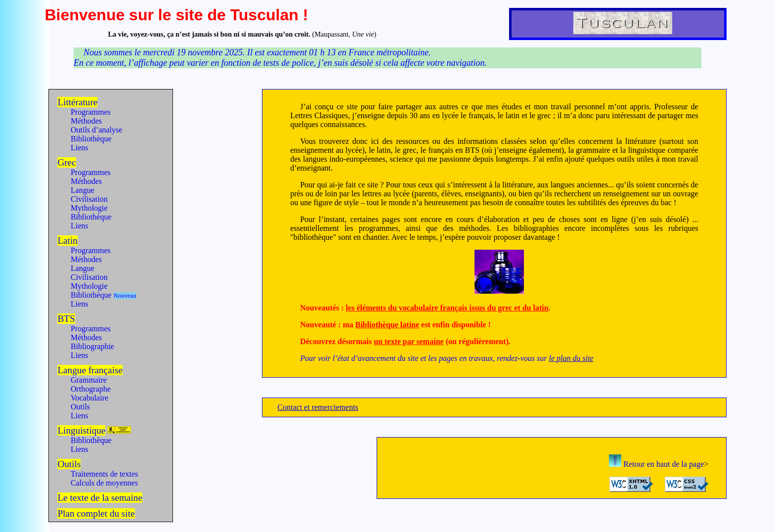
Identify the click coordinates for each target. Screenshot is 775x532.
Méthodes (86, 121)
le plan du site (571, 358)
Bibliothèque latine (387, 325)
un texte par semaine (409, 341)
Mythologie (89, 208)
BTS (66, 319)
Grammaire (89, 380)
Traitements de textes (104, 474)
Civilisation (89, 199)
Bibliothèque (91, 139)
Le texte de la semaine (100, 498)
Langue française (90, 370)
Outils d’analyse (96, 130)
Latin (67, 241)
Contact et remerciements (318, 407)
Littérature (77, 102)
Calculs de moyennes (104, 483)
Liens (80, 148)
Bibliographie (92, 346)
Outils (80, 407)
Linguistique (81, 430)
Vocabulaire (89, 398)
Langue (83, 190)
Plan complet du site (96, 513)
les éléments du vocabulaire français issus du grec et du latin (447, 308)
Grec (66, 162)
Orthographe (91, 389)
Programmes (91, 112)
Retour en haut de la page (656, 464)
